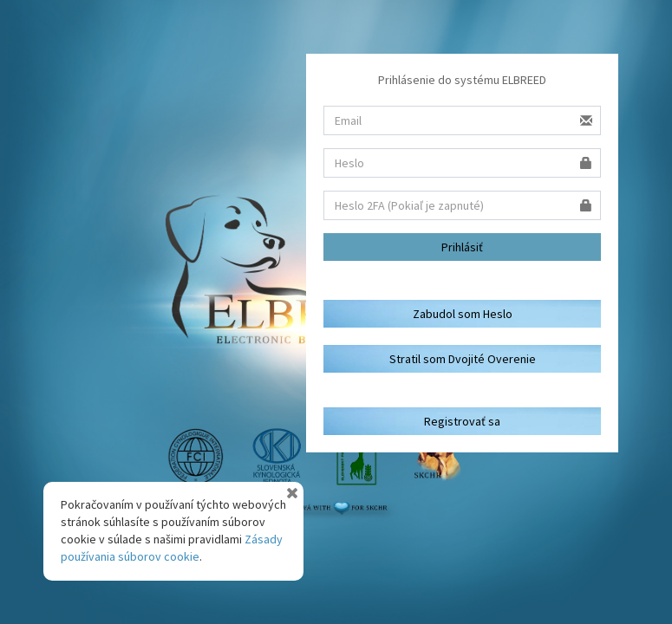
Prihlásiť (462, 247)
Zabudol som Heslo (463, 314)
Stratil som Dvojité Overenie (463, 359)
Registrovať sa (462, 421)
